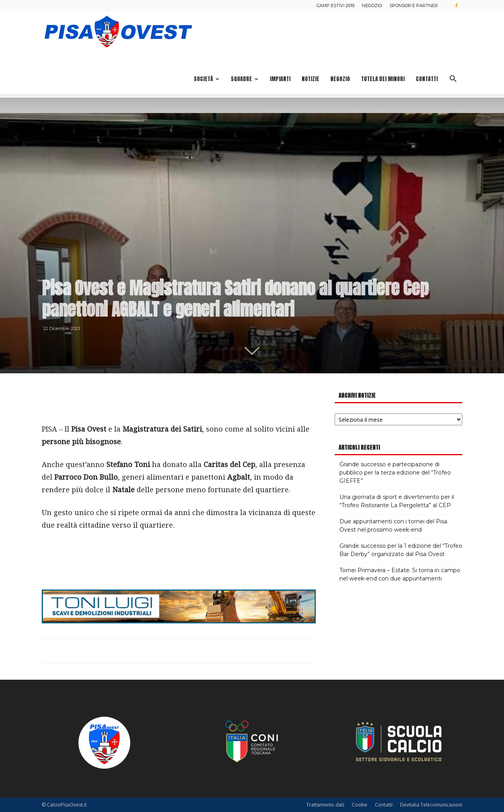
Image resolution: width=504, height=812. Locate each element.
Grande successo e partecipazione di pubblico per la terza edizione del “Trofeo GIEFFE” (395, 473)
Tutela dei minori (383, 79)
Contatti (427, 79)
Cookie (359, 805)
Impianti (280, 79)
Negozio (372, 6)
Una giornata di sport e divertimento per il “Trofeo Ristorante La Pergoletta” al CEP (397, 501)
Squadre (245, 79)
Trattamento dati (325, 805)
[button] (453, 80)
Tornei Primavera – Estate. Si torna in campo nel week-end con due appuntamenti (400, 574)
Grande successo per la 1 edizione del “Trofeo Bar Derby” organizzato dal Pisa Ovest (401, 550)
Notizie (310, 79)
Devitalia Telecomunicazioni (431, 805)
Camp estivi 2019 (335, 6)
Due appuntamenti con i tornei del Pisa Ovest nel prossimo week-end (393, 526)
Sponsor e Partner (414, 6)
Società (207, 79)
